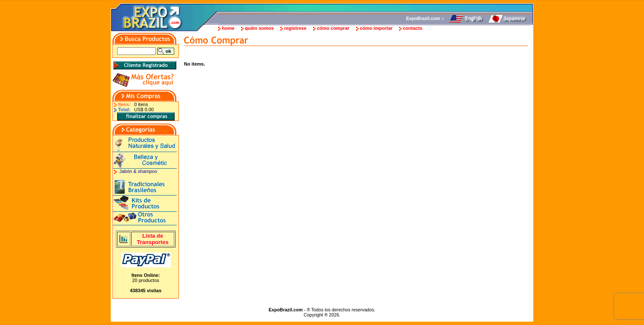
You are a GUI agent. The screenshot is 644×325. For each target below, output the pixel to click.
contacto (413, 28)
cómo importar (376, 28)
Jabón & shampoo (138, 171)
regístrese (295, 28)
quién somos (259, 28)
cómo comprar (333, 28)
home (228, 28)
